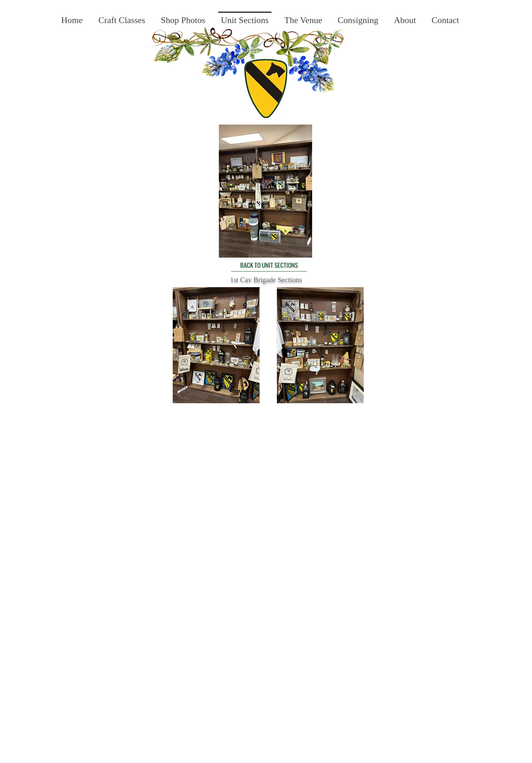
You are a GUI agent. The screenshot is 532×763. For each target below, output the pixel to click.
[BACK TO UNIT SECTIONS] (269, 265)
